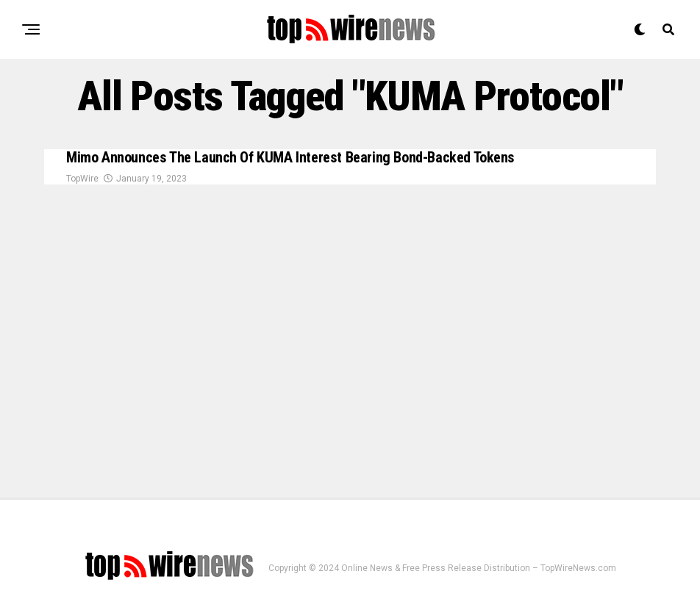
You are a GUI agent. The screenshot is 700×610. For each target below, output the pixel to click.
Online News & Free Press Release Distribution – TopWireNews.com (479, 568)
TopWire (82, 180)
